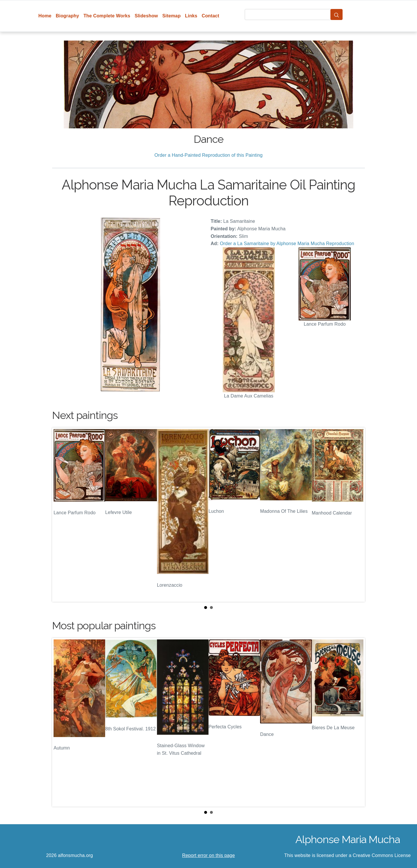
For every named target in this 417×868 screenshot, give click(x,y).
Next (356, 515)
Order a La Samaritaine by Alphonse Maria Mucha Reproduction (287, 244)
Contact (210, 16)
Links (191, 16)
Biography (68, 16)
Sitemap (171, 16)
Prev (61, 515)
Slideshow (146, 16)
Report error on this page (209, 855)
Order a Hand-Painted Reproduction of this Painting (209, 155)
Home (45, 16)
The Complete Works (107, 16)
